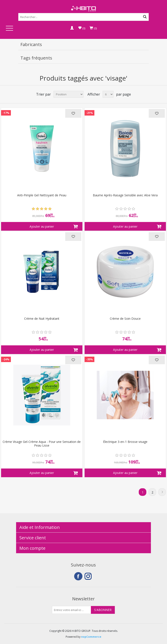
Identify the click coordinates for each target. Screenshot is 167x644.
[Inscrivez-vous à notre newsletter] (72, 610)
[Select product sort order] (68, 94)
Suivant (162, 492)
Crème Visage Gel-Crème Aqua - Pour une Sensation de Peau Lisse (42, 444)
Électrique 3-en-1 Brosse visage (125, 442)
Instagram (89, 576)
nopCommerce (91, 637)
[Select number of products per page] (108, 94)
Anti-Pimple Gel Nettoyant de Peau (42, 195)
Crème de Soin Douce (125, 319)
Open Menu (9, 29)
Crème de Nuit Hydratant (42, 319)
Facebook (78, 576)
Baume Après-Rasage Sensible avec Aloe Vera (125, 195)
